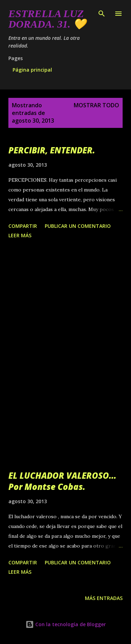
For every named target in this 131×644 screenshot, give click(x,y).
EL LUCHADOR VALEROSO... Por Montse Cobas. (62, 481)
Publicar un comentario (78, 226)
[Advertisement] (65, 315)
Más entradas (104, 598)
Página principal (32, 70)
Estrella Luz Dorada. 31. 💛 (47, 19)
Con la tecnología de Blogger (66, 624)
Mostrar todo (96, 105)
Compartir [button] (23, 226)
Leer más (20, 235)
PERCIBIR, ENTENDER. (52, 150)
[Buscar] (102, 13)
